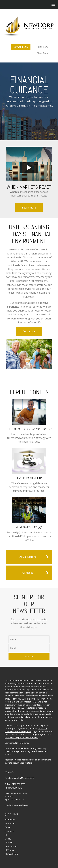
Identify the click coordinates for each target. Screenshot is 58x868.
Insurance (9, 831)
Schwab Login (21, 47)
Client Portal (43, 53)
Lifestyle (9, 842)
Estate (8, 827)
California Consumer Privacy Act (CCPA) (26, 730)
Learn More (29, 208)
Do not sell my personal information (21, 738)
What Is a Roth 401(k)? (29, 527)
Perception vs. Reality (29, 478)
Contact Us (29, 331)
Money (8, 839)
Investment (10, 823)
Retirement (10, 820)
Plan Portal (44, 47)
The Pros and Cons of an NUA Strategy (29, 429)
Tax (6, 835)
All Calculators (34, 557)
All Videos (35, 573)
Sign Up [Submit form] (29, 656)
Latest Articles (11, 846)
